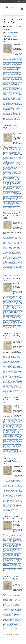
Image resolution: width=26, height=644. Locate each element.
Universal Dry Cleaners (14, 116)
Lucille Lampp (17, 177)
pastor (13, 444)
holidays (14, 170)
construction (20, 241)
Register (23, 1)
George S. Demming (12, 489)
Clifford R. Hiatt (16, 425)
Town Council (18, 115)
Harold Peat (17, 83)
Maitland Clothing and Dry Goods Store (14, 96)
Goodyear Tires (6, 169)
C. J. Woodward (9, 541)
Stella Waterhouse (17, 112)
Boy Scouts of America (17, 154)
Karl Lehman (9, 90)
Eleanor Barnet (6, 366)
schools (12, 199)
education (10, 428)
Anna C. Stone (12, 422)
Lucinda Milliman (6, 179)
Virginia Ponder (18, 201)
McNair (16, 619)
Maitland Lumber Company (11, 98)
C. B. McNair (15, 239)
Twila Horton (13, 201)
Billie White (18, 598)
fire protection (11, 77)
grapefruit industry (14, 82)
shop (12, 112)
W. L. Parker (19, 627)
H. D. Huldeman (11, 249)
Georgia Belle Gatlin (7, 369)
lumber (13, 93)
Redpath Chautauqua (15, 321)
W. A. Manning (8, 627)
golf (15, 167)
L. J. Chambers (6, 495)
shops (18, 323)
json (14, 635)
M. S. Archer (13, 614)
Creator (11, 33)
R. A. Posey (14, 505)
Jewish (13, 252)
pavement (9, 384)
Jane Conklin (12, 434)
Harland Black (19, 370)
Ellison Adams (13, 75)
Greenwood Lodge (7, 432)
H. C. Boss (14, 370)
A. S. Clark (8, 596)
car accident (15, 541)
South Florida (9, 388)
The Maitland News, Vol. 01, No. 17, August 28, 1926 (12, 461)
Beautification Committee (8, 152)
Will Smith (13, 118)
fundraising (17, 80)
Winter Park (16, 453)
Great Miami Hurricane (8, 370)
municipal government (7, 103)
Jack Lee (18, 172)
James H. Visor (6, 434)
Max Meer (11, 187)
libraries (8, 176)
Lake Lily (9, 437)
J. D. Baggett (10, 87)
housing (11, 86)
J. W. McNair (10, 556)
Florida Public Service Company (12, 246)
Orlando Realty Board (15, 105)
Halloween (5, 250)
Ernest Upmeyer (9, 429)
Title (8, 33)
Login (19, 1)
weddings (8, 391)
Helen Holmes (9, 85)
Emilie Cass (18, 606)
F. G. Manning (11, 164)
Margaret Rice (16, 185)
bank (19, 62)
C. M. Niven (13, 67)
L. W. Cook (20, 435)
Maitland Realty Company (16, 100)
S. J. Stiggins (6, 111)
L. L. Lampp (18, 91)
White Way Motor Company (13, 628)
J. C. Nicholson (9, 433)
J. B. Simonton (10, 554)
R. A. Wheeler (14, 107)
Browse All (6, 26)
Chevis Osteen (18, 157)
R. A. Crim (15, 564)
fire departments (10, 165)
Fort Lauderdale (19, 368)
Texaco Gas (16, 624)
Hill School (10, 170)
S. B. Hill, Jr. (20, 110)
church (9, 71)
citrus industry (16, 71)
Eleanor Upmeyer (7, 75)
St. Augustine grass (18, 199)
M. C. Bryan (10, 95)
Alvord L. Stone (19, 420)
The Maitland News (14, 113)
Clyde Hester (6, 303)
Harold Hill (5, 371)
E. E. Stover (9, 244)
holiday (8, 86)
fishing (12, 488)
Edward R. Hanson (11, 162)
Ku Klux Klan (13, 91)
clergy (12, 425)
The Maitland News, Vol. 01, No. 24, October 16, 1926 (12, 278)
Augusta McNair (15, 149)
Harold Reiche (12, 552)
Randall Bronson (6, 507)
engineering (18, 75)
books (11, 154)
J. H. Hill (13, 88)
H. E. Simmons (17, 249)
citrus (12, 71)
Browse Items (13, 641)
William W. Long (13, 391)
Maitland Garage (15, 97)
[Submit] (22, 9)
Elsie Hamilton (13, 606)
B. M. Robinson (15, 62)
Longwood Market (7, 558)
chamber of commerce (14, 70)
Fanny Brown (9, 548)
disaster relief (12, 364)
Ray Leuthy (6, 108)
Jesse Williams (8, 612)
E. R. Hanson (15, 73)
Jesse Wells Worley (12, 374)
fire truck (9, 488)
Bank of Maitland (16, 150)
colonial (10, 303)
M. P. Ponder (19, 95)
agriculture (18, 58)
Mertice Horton (6, 189)
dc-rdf (7, 635)
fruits (12, 166)
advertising (8, 536)
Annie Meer (16, 60)
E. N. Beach (15, 365)
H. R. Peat (16, 169)
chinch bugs (6, 159)
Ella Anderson (18, 487)
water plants (15, 202)
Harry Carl (17, 552)
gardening (5, 167)
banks (8, 151)
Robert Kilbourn (19, 195)
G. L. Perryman (16, 166)
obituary (5, 384)
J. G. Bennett (19, 171)
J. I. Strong (9, 172)
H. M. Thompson (11, 609)
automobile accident (7, 537)
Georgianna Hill (11, 81)
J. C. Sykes (6, 87)
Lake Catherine (15, 175)
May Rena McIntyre (17, 187)
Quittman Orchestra (13, 264)
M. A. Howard (13, 179)
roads (15, 195)
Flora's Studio (16, 77)
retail (13, 108)
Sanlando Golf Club (7, 199)
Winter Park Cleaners (12, 205)
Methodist (12, 102)
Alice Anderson (14, 480)
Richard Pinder (11, 195)
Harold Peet (18, 308)
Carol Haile (19, 68)
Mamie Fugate (10, 185)
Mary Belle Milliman (10, 186)
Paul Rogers (14, 106)
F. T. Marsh (10, 607)
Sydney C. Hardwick (10, 624)
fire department (15, 607)
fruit (9, 80)
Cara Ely (14, 68)
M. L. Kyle (14, 95)
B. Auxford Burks (16, 61)
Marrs (11, 381)
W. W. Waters (6, 569)
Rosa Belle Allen (12, 196)
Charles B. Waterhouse (8, 301)
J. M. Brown (17, 88)
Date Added (16, 33)
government (16, 81)
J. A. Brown (20, 86)
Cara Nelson (15, 156)
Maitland (5, 96)
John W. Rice (10, 494)
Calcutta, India (11, 484)
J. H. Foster (9, 88)
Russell (5, 508)
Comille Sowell (14, 160)
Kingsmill (17, 374)
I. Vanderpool (15, 86)
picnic (15, 384)
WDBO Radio (11, 453)
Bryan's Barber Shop (17, 65)
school (10, 112)
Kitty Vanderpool (6, 557)
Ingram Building (18, 250)
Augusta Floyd (18, 536)
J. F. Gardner (16, 87)
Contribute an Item (14, 642)
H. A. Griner (12, 83)
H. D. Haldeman (6, 552)
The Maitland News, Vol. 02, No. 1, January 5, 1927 (12, 39)
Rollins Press (17, 108)
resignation (5, 195)
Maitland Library (6, 182)
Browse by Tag (12, 26)
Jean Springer (9, 174)
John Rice (5, 494)
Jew (11, 252)
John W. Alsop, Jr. (18, 252)
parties (14, 319)
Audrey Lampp (9, 149)
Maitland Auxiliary (7, 257)
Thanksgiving (6, 200)
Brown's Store (11, 65)
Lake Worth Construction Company (16, 495)
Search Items (18, 26)
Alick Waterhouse (19, 235)
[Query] (13, 9)
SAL (9, 448)
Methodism (8, 102)
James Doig (19, 493)
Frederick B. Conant (17, 305)
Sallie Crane (11, 111)
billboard (8, 538)
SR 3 (16, 508)
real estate (10, 108)
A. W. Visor (5, 420)
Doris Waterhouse (15, 72)
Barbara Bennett (14, 63)
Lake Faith (5, 437)
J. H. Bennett (15, 433)
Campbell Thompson (9, 602)
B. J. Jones (9, 62)
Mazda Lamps (15, 381)
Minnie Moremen (15, 190)
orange (5, 319)
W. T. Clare (18, 269)
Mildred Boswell (8, 190)
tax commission (11, 450)
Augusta (20, 597)
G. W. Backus (6, 549)
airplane (18, 596)
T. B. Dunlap (19, 508)
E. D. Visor (10, 365)
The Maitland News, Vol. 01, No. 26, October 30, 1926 (12, 216)
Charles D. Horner (11, 157)
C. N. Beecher (19, 67)
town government (7, 116)
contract (5, 363)
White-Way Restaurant (12, 204)
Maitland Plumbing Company (9, 184)
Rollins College (8, 447)
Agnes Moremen (14, 355)
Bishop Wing (12, 237)
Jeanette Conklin (18, 434)
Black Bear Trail (6, 154)
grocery (8, 83)
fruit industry (12, 80)
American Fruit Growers (8, 597)
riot (20, 507)
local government (13, 92)
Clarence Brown (17, 361)
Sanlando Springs (17, 386)
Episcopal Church (13, 547)
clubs (10, 160)
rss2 (20, 635)
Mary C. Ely (18, 101)
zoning (5, 207)
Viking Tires (10, 325)
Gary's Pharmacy (11, 167)
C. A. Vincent (11, 66)
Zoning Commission (10, 207)
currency (14, 303)
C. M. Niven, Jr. (9, 601)
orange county (11, 262)
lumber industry (17, 93)
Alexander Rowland (7, 147)
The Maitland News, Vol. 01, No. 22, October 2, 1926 (12, 336)
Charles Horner (16, 602)
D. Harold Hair (9, 72)
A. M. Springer (13, 58)
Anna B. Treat (11, 60)
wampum (15, 325)
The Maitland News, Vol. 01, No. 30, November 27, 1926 (13, 128)
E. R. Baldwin (10, 73)
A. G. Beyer (8, 146)
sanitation (15, 111)
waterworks (6, 204)
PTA (11, 107)
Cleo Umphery (6, 160)
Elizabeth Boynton (18, 546)
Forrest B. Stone (16, 78)
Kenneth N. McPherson (8, 254)
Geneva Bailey (12, 549)
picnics (15, 262)
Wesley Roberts (15, 117)
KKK (9, 91)
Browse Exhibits (6, 642)
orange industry (9, 319)
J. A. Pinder (8, 171)
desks (17, 303)
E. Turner (20, 73)
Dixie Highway (6, 161)
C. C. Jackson (17, 539)
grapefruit (9, 82)
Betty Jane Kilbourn (17, 152)
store (4, 113)
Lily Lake (8, 92)
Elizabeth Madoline (13, 366)
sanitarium (13, 448)
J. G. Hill (14, 251)
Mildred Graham (17, 102)
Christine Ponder (11, 159)
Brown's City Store (7, 424)
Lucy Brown (9, 93)
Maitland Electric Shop (8, 97)
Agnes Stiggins (13, 146)
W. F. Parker (14, 627)
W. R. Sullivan (14, 452)
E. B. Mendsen (15, 604)
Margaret (12, 503)
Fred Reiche (20, 548)
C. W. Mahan (10, 68)
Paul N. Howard (18, 444)
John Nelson (6, 435)
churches (20, 159)
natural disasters (19, 383)
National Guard (6, 622)
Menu (4, 14)
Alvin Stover (6, 236)
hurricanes (5, 373)
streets (21, 388)
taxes (15, 450)
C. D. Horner (16, 66)
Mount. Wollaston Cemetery (9, 621)
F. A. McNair (6, 164)
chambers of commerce (13, 240)
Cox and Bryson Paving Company (13, 363)
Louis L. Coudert (11, 177)
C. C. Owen (20, 239)
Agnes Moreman (13, 596)
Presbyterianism (6, 107)
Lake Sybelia (19, 612)
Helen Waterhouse (15, 85)
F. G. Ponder (9, 76)
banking (9, 63)
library (5, 92)
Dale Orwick (20, 160)
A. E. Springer (14, 419)
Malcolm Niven (6, 101)
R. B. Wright (20, 107)
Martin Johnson (12, 101)
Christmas (5, 71)
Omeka (22, 642)
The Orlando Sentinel (15, 389)
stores (21, 323)
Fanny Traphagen (15, 76)
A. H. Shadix (8, 58)
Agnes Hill (10, 420)
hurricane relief (18, 371)
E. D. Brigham (18, 242)
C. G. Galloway (17, 155)
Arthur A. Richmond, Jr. (18, 356)
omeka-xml (17, 635)
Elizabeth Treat (6, 547)
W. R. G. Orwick (9, 117)
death (8, 364)
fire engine (20, 607)
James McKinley (6, 252)
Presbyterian (19, 106)
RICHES (9, 7)
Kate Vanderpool (15, 90)
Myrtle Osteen (11, 191)
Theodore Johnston (15, 509)
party (17, 319)
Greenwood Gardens (7, 308)
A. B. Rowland (8, 235)
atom (4, 635)
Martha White (12, 619)
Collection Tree (6, 641)
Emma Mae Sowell (18, 162)
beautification (18, 151)
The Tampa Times (12, 115)
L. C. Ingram (15, 254)
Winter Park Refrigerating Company (14, 120)
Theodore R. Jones (13, 568)
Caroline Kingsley (7, 70)
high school (11, 553)
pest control (10, 192)
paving (12, 384)
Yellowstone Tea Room (16, 206)
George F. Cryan (12, 608)
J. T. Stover (5, 374)
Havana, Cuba (6, 553)
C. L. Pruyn (9, 67)
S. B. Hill (15, 110)
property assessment (7, 505)
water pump (19, 452)
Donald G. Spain (12, 161)
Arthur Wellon (9, 61)
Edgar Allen (6, 428)
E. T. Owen (14, 244)
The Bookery (8, 113)
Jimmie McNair (15, 174)
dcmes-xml (10, 635)
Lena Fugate (14, 437)
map (8, 619)
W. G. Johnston (10, 202)
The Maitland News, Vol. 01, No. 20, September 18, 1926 (12, 400)
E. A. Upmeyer (18, 161)
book (7, 65)
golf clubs (18, 167)
